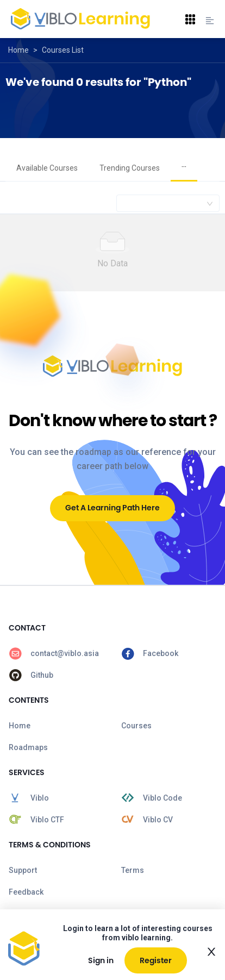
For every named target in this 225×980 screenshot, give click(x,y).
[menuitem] (47, 168)
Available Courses (47, 168)
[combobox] (168, 203)
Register (156, 960)
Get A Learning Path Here (112, 508)
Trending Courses (130, 168)
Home (18, 50)
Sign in (101, 960)
